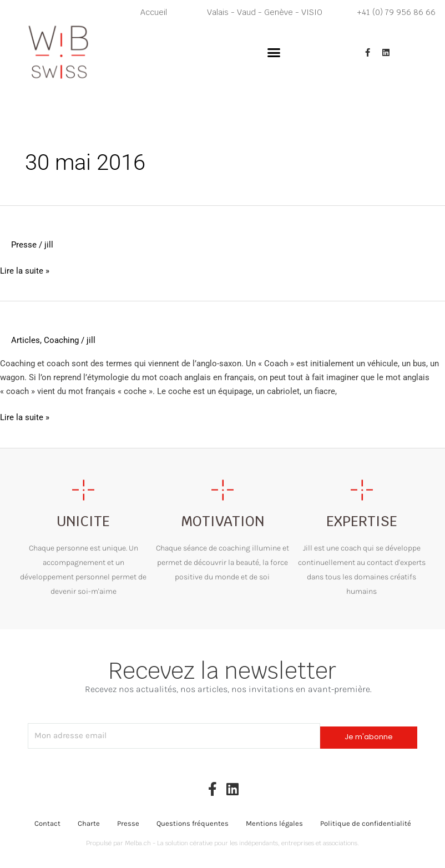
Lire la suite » (25, 271)
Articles (26, 340)
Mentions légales (274, 823)
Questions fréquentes (193, 823)
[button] (274, 53)
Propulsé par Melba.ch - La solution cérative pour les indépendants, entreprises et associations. (222, 842)
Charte (89, 823)
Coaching (61, 340)
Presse (24, 245)
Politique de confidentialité (366, 823)
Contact (47, 823)
